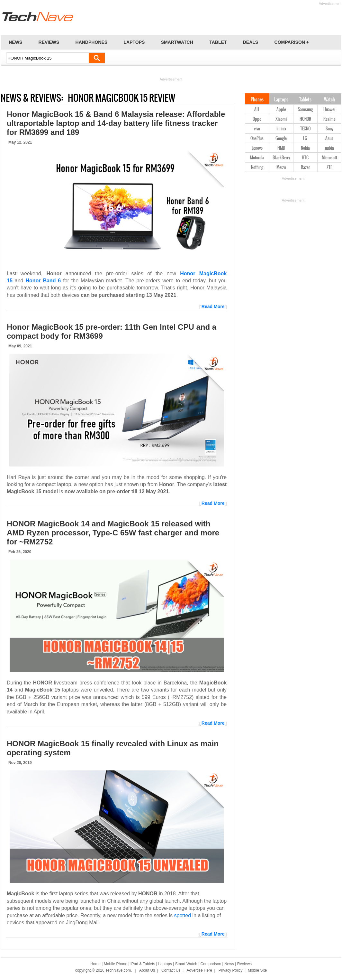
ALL (257, 110)
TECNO (305, 129)
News (229, 964)
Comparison (211, 964)
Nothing (257, 168)
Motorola (257, 158)
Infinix (281, 129)
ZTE (329, 168)
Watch (329, 100)
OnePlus (257, 139)
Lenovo (257, 148)
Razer (305, 168)
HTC (305, 158)
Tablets (305, 100)
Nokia (305, 148)
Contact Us (171, 970)
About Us (147, 970)
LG (305, 139)
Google (281, 139)
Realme (329, 119)
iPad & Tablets (143, 964)
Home (95, 964)
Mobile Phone (116, 964)
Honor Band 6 (43, 281)
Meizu (281, 168)
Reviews (244, 964)
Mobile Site (257, 970)
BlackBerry (281, 158)
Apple (281, 110)
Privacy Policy (231, 970)
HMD (281, 148)
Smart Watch (186, 964)
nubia (329, 148)
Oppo (257, 119)
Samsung (305, 110)
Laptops (281, 100)
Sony (329, 129)
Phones (257, 100)
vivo (257, 129)
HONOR (305, 119)
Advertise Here (199, 970)
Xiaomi (281, 119)
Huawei (329, 110)
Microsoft (329, 158)
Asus (329, 139)
